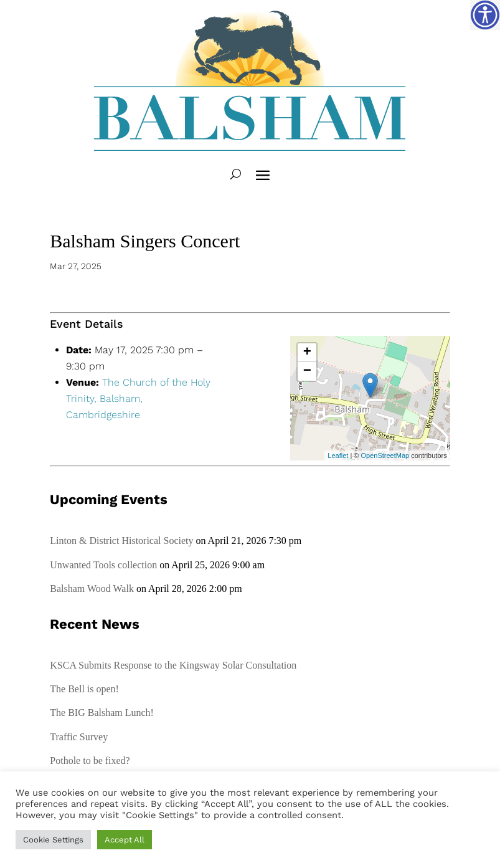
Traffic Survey (79, 737)
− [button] (307, 371)
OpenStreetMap (385, 455)
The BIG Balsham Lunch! (102, 713)
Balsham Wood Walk (92, 589)
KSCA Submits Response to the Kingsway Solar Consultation (173, 665)
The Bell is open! (84, 689)
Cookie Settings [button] (53, 840)
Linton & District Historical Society (121, 541)
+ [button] (307, 353)
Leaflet (338, 455)
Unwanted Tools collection (103, 565)
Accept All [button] (125, 840)
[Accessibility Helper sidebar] (485, 15)
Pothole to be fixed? (90, 761)
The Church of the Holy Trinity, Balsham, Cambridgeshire (138, 398)
